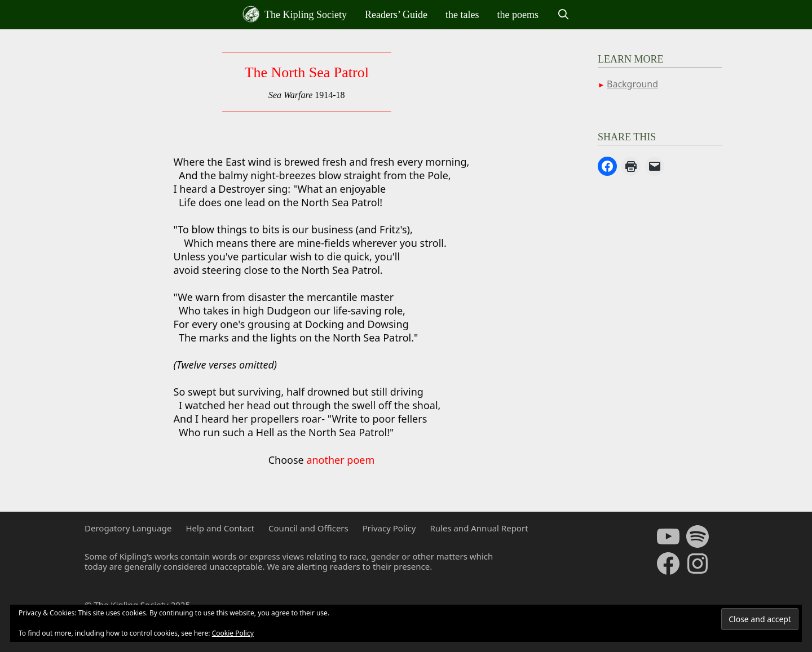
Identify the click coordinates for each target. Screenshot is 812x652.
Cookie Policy (233, 633)
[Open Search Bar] (563, 15)
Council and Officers (308, 528)
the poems (518, 15)
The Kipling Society (295, 14)
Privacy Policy (389, 528)
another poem (340, 460)
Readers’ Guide (396, 15)
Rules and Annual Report (479, 528)
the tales (462, 15)
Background (632, 84)
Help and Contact (220, 528)
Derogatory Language (128, 528)
